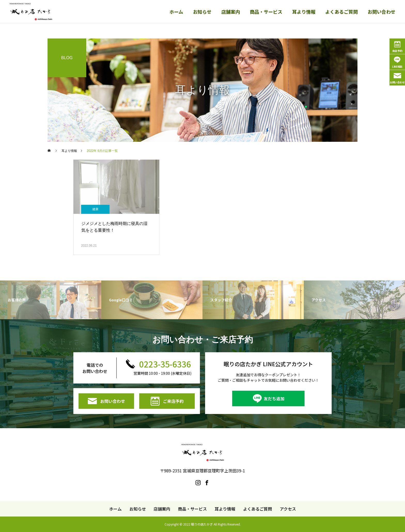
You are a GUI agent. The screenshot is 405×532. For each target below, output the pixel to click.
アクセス (288, 509)
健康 (95, 209)
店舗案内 (231, 12)
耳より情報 (304, 12)
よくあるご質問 (341, 12)
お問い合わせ (381, 12)
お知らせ (202, 12)
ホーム (176, 12)
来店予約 (397, 51)
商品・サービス (266, 12)
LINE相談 (397, 66)
